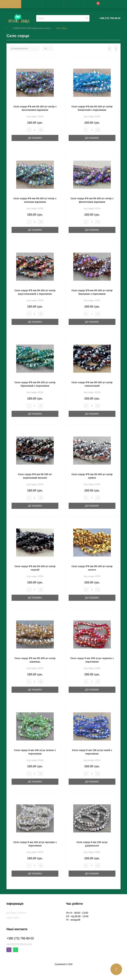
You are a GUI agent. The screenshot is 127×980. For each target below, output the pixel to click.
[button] (53, 4)
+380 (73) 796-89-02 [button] (20, 938)
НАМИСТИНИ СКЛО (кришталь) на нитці (32, 28)
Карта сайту (13, 918)
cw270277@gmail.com (19, 944)
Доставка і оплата (16, 913)
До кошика (35, 138)
